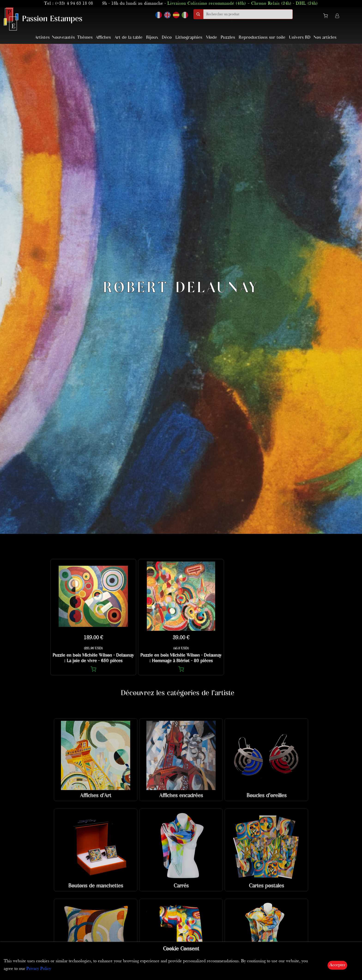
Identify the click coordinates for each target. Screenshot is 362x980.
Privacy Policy (39, 969)
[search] (248, 14)
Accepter (337, 965)
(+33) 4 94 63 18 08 (74, 4)
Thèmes (85, 38)
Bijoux (152, 38)
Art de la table (128, 38)
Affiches (103, 38)
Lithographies (189, 38)
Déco (167, 38)
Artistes (42, 38)
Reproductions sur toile (262, 38)
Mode (211, 38)
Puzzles (228, 38)
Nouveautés (63, 38)
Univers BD (300, 38)
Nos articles (325, 38)
